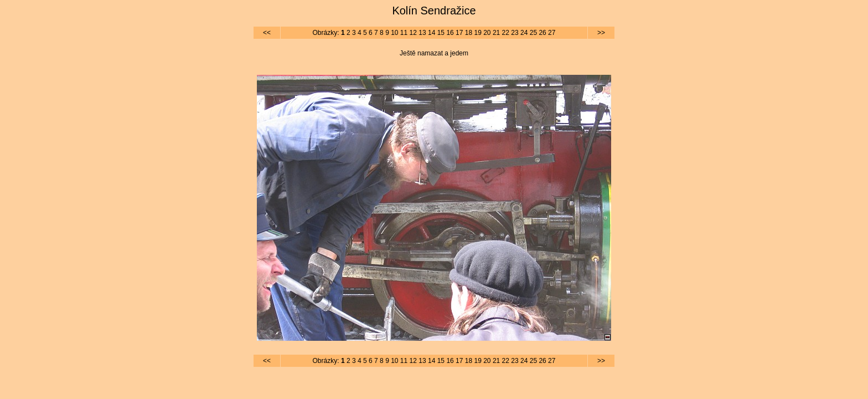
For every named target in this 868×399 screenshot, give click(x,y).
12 (413, 33)
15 (441, 33)
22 (506, 33)
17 (459, 33)
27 (552, 33)
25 (533, 33)
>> (601, 33)
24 (524, 33)
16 (450, 33)
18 (469, 33)
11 (404, 33)
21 (496, 33)
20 (487, 33)
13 (422, 33)
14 (432, 33)
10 (394, 33)
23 (515, 33)
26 (542, 33)
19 (477, 33)
